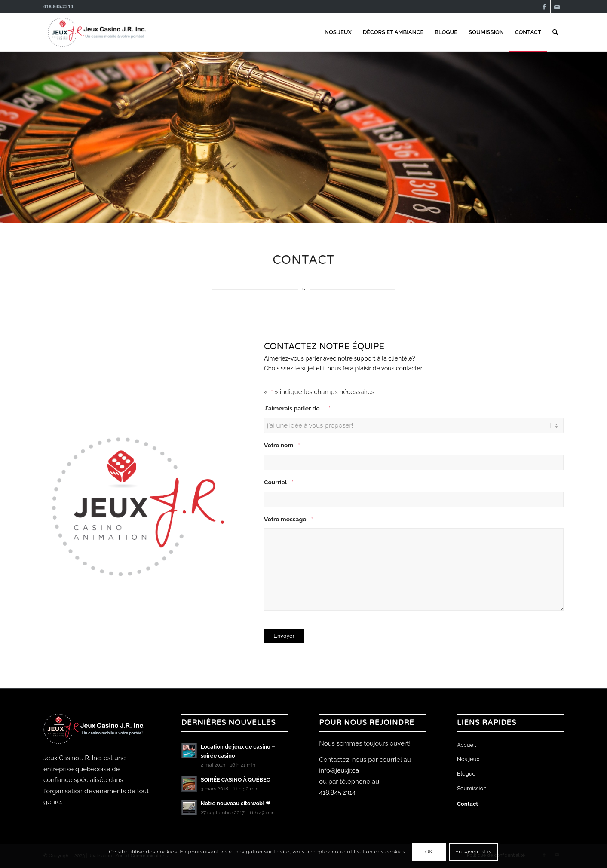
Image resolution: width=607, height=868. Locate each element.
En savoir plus (473, 852)
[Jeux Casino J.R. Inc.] (98, 32)
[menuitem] (338, 32)
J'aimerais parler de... (297, 409)
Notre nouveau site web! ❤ (236, 803)
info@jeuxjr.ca (339, 770)
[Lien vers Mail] (557, 6)
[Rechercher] (555, 32)
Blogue (466, 774)
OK (429, 852)
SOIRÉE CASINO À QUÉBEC (236, 780)
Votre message (288, 520)
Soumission (472, 788)
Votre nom (282, 446)
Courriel (279, 483)
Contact (468, 804)
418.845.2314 (337, 792)
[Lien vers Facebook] (544, 6)
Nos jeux (468, 759)
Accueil (467, 745)
